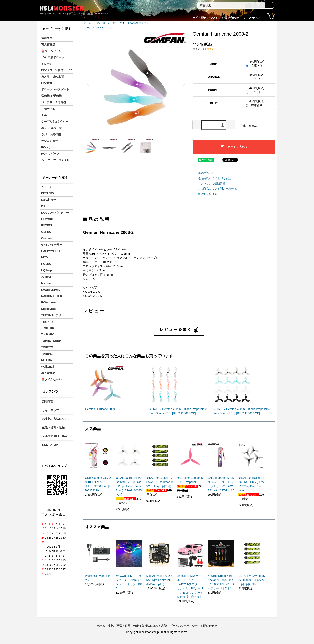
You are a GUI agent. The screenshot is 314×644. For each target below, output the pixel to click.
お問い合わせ (230, 18)
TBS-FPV (47, 322)
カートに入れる (234, 146)
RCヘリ (46, 147)
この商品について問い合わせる (217, 189)
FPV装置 (47, 83)
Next (183, 84)
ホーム (88, 23)
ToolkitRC (48, 334)
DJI (43, 206)
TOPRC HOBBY (52, 341)
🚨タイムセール (51, 51)
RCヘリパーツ (50, 154)
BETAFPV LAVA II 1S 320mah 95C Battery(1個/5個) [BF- (252, 580)
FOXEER (47, 225)
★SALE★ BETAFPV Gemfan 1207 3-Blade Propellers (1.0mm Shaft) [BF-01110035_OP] (129, 486)
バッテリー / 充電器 (54, 102)
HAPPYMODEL (51, 251)
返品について (206, 173)
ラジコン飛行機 (51, 134)
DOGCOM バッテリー (55, 213)
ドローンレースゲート (55, 89)
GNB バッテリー (52, 245)
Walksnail (48, 367)
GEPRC (46, 232)
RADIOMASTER (52, 296)
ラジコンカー (50, 141)
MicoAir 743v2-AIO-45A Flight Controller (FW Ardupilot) (159, 580)
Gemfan (100, 28)
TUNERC (47, 354)
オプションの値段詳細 (212, 183)
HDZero (46, 257)
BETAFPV (48, 193)
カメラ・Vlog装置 (53, 77)
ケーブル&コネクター (55, 122)
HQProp (47, 270)
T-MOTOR (48, 328)
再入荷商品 (48, 45)
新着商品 (47, 38)
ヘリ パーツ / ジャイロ (55, 160)
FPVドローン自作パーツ (109, 23)
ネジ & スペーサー (53, 128)
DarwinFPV (49, 200)
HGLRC (46, 264)
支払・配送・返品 (119, 626)
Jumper (46, 277)
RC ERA (47, 360)
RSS (45, 445)
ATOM (54, 445)
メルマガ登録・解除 (55, 436)
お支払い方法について (56, 419)
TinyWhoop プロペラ (137, 23)
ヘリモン (47, 187)
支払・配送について (205, 18)
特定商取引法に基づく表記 (214, 178)
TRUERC (47, 347)
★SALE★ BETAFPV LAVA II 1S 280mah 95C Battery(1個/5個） (160, 482)
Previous (89, 84)
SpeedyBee (49, 309)
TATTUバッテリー (53, 315)
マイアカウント (253, 18)
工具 (44, 115)
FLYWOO (47, 219)
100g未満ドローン (53, 57)
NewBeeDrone (51, 290)
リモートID (48, 109)
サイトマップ (51, 410)
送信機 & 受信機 (51, 96)
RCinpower (49, 302)
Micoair (46, 283)
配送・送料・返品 (53, 427)
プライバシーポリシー (184, 626)
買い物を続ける (207, 194)
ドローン (47, 64)
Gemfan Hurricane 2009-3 (101, 409)
